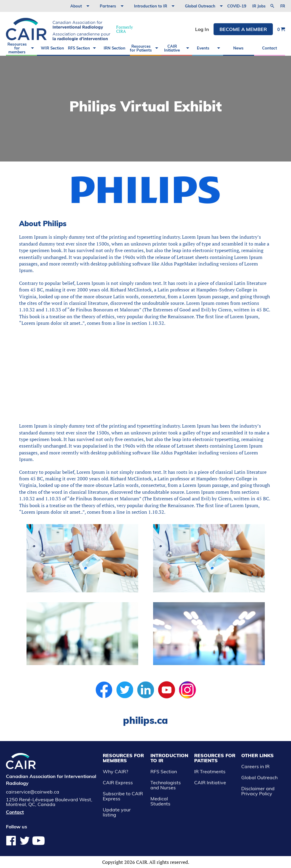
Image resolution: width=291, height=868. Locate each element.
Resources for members (17, 48)
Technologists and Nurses (166, 785)
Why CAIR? (115, 771)
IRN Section (115, 48)
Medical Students (160, 801)
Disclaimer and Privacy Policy (258, 791)
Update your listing (117, 812)
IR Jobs (259, 6)
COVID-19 (237, 6)
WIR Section (52, 48)
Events (203, 48)
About (76, 6)
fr (283, 6)
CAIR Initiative (172, 48)
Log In (202, 29)
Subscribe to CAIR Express (123, 796)
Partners (108, 6)
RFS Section (79, 48)
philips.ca (145, 720)
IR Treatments (210, 771)
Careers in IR (255, 766)
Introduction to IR (151, 6)
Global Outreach (200, 6)
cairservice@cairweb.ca (33, 792)
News (238, 48)
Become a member (243, 29)
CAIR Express (118, 782)
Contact (270, 48)
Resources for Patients (141, 48)
